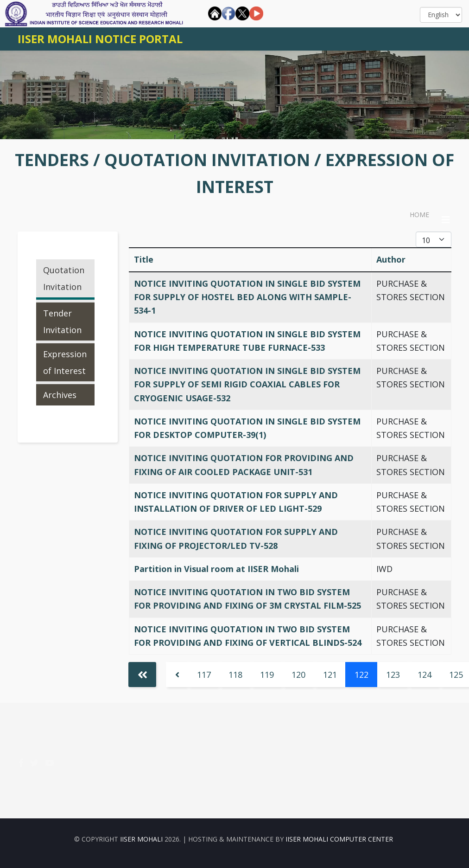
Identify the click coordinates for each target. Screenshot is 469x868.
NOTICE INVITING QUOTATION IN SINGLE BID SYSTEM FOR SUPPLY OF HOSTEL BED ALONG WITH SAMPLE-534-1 (247, 297)
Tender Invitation (62, 321)
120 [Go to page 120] (298, 675)
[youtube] (50, 763)
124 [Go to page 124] (425, 675)
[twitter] (34, 763)
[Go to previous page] (177, 675)
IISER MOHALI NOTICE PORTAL (100, 39)
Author (391, 259)
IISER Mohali (142, 839)
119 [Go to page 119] (267, 675)
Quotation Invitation (64, 278)
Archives (60, 395)
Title (144, 259)
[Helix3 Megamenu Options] (446, 220)
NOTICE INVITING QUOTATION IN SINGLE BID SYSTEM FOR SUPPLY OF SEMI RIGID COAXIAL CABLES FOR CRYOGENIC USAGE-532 (247, 384)
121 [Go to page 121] (330, 675)
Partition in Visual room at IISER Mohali (216, 569)
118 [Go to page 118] (235, 675)
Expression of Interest (65, 362)
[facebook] (21, 763)
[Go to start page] (142, 675)
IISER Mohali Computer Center (339, 839)
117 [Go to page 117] (204, 675)
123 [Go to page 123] (393, 675)
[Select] (441, 15)
